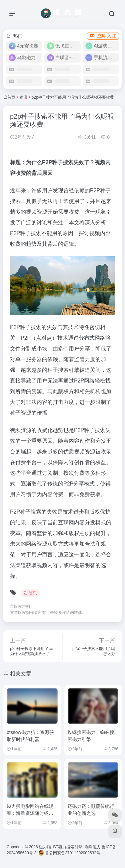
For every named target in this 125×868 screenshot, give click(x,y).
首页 (11, 97)
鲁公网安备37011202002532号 (69, 853)
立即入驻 (103, 36)
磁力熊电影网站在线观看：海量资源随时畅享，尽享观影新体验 (30, 813)
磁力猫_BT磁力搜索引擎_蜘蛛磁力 (70, 847)
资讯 (23, 97)
